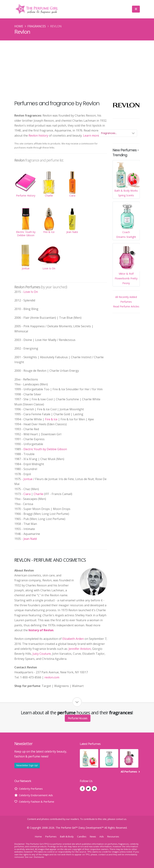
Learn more (91, 135)
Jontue (28, 479)
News (94, 836)
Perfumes (49, 836)
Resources (115, 836)
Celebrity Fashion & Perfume (38, 802)
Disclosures (39, 857)
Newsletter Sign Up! (27, 765)
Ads (103, 836)
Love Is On (31, 292)
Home (19, 26)
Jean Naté (30, 539)
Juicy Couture (42, 654)
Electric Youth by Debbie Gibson (45, 449)
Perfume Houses (78, 718)
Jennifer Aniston (80, 649)
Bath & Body (67, 836)
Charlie (38, 494)
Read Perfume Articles (126, 306)
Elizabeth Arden (73, 639)
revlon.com (52, 677)
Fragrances (37, 26)
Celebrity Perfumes (32, 789)
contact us (121, 819)
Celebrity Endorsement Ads (37, 795)
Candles (83, 836)
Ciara (27, 494)
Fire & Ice (51, 419)
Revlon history (38, 135)
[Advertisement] (77, 68)
